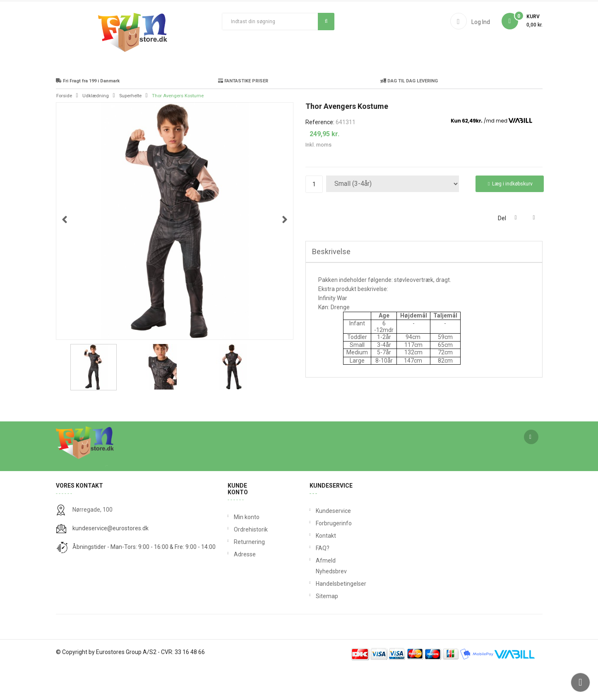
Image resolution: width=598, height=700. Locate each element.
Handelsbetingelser (318, 615)
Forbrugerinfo (318, 555)
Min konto (247, 548)
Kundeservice (318, 542)
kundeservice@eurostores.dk (110, 560)
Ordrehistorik (248, 561)
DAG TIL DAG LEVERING (409, 112)
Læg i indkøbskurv (510, 215)
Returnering (248, 573)
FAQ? (318, 580)
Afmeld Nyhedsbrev (318, 597)
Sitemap (318, 628)
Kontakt (318, 567)
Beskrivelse (331, 283)
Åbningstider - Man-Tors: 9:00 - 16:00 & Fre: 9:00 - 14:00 (144, 578)
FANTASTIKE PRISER (243, 112)
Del (516, 249)
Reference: (320, 154)
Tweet (534, 249)
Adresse (245, 586)
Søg (326, 21)
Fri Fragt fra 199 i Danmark (88, 112)
